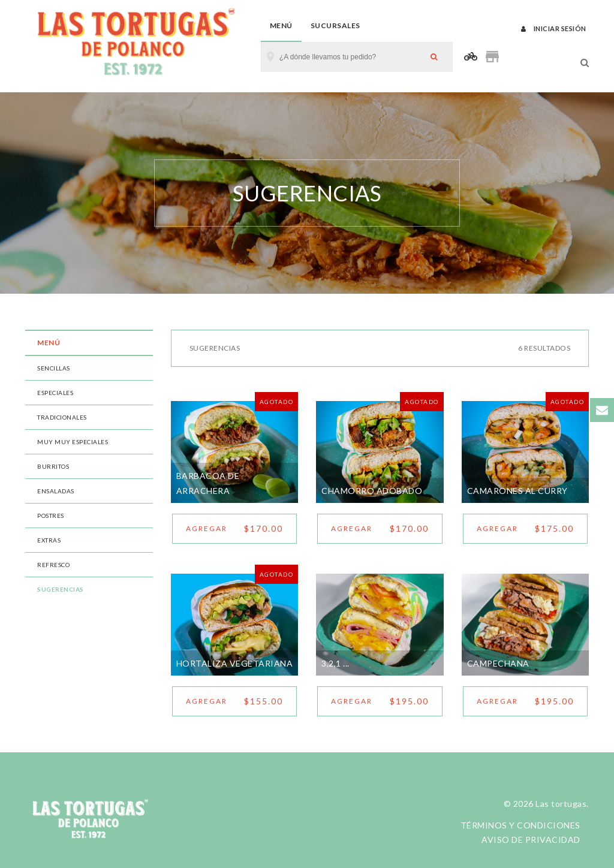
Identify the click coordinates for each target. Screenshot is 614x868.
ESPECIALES (55, 393)
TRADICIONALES (62, 417)
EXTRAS (49, 540)
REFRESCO (53, 565)
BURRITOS (53, 466)
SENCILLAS (54, 368)
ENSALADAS (56, 491)
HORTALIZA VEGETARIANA (235, 663)
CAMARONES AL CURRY (517, 491)
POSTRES (51, 516)
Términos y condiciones (520, 825)
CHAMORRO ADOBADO (372, 491)
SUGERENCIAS (61, 589)
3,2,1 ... (335, 663)
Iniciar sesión (554, 28)
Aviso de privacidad (531, 840)
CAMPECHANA (498, 663)
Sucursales (335, 25)
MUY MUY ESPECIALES (73, 442)
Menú (281, 25)
